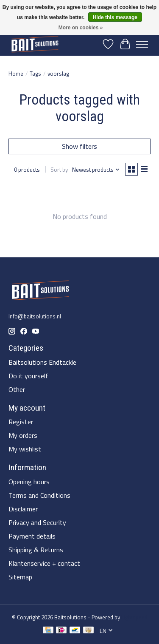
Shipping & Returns (36, 550)
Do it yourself (28, 376)
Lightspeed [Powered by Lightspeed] (134, 617)
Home (16, 74)
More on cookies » (81, 28)
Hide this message (115, 17)
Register (21, 422)
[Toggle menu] (142, 44)
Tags (35, 74)
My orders (23, 435)
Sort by (59, 170)
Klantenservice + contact (44, 563)
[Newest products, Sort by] (96, 170)
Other (17, 389)
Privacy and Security (37, 522)
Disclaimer (23, 509)
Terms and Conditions (39, 495)
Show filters (79, 146)
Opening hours (29, 482)
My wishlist (25, 449)
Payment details (32, 536)
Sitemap (20, 577)
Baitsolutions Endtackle (42, 362)
